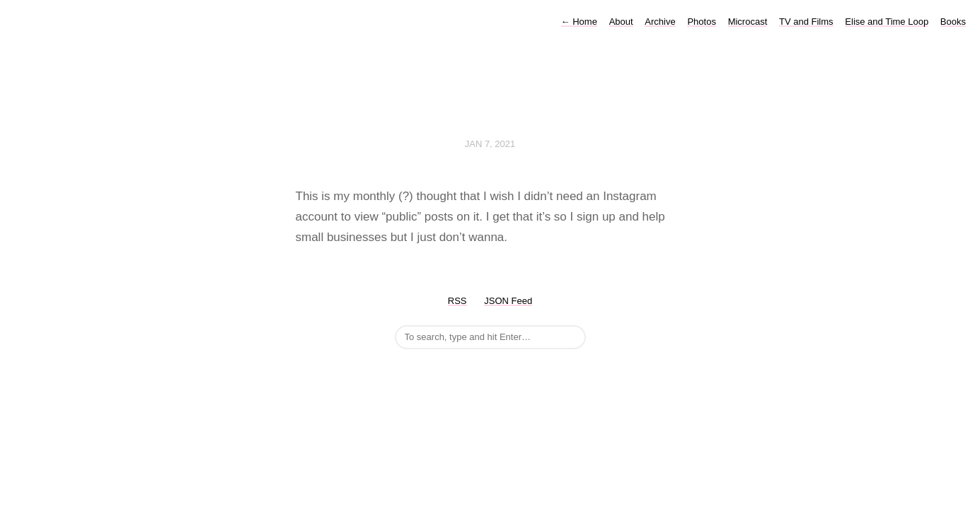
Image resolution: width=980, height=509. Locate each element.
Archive (660, 22)
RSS (457, 301)
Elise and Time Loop (887, 22)
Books (953, 22)
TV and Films (806, 22)
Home (579, 22)
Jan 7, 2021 (490, 144)
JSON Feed (508, 301)
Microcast (748, 22)
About (621, 22)
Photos (701, 22)
